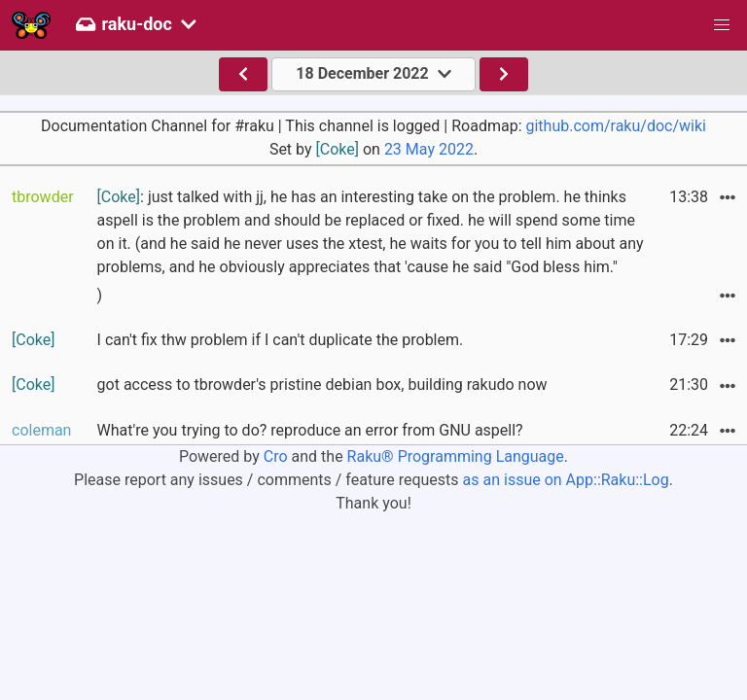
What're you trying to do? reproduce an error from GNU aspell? (310, 430)
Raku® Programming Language (456, 456)
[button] (722, 25)
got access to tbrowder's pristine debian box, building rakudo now (322, 385)
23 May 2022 (429, 149)
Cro (276, 456)
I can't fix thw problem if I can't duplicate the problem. (281, 340)
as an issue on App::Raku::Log (566, 480)
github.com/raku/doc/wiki (615, 126)
